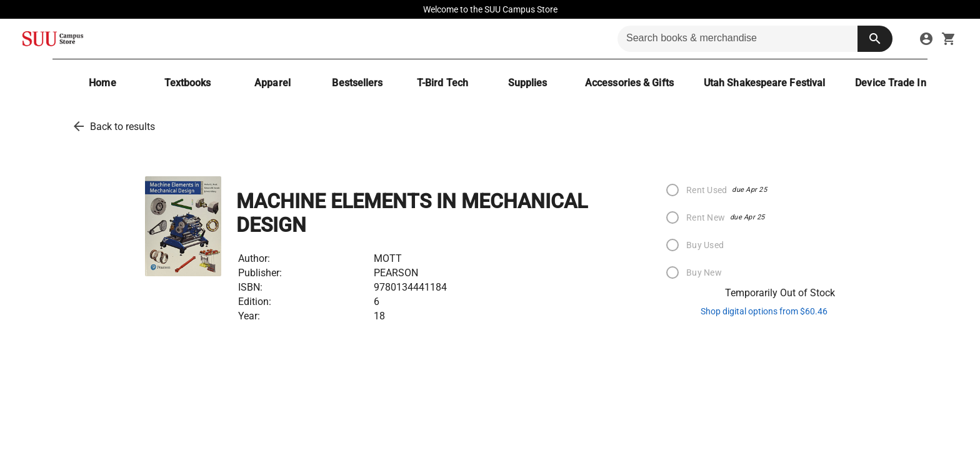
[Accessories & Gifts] (629, 83)
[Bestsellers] (357, 83)
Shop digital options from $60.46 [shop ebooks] (764, 311)
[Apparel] (272, 83)
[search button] (875, 39)
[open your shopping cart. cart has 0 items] (949, 39)
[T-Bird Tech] (442, 83)
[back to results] (79, 126)
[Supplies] (527, 83)
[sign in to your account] (926, 39)
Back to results (122, 127)
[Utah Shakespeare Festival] (764, 83)
